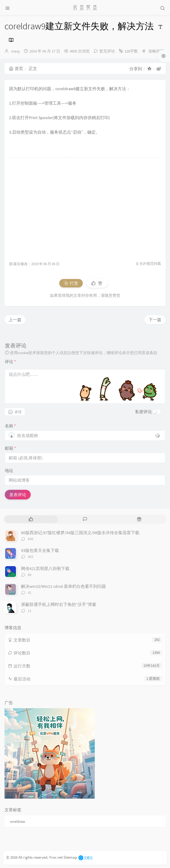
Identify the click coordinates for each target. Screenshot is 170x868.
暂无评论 (107, 51)
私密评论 (144, 412)
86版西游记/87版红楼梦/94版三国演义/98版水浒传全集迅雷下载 (80, 533)
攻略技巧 (156, 51)
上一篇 (15, 320)
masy (15, 51)
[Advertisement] (85, 206)
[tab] (31, 519)
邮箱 (10, 448)
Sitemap (70, 857)
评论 (10, 362)
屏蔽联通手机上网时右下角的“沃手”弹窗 (59, 604)
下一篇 (155, 320)
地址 (9, 470)
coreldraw (18, 821)
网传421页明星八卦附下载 (45, 569)
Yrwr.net (56, 857)
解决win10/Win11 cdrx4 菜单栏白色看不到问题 (63, 586)
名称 (10, 426)
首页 (16, 68)
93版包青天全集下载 (40, 550)
